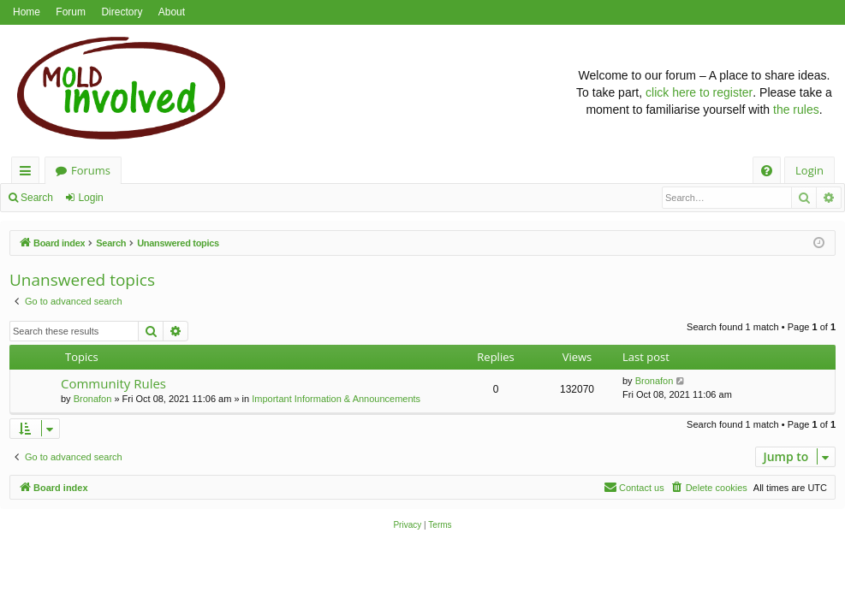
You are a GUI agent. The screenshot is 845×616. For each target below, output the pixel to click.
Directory (122, 12)
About (172, 12)
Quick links (29, 173)
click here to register (699, 92)
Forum (71, 12)
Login (90, 198)
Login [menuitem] (809, 170)
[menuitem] (767, 171)
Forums (91, 170)
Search (37, 198)
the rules (796, 110)
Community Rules (113, 383)
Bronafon (93, 399)
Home (27, 12)
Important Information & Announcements (336, 399)
